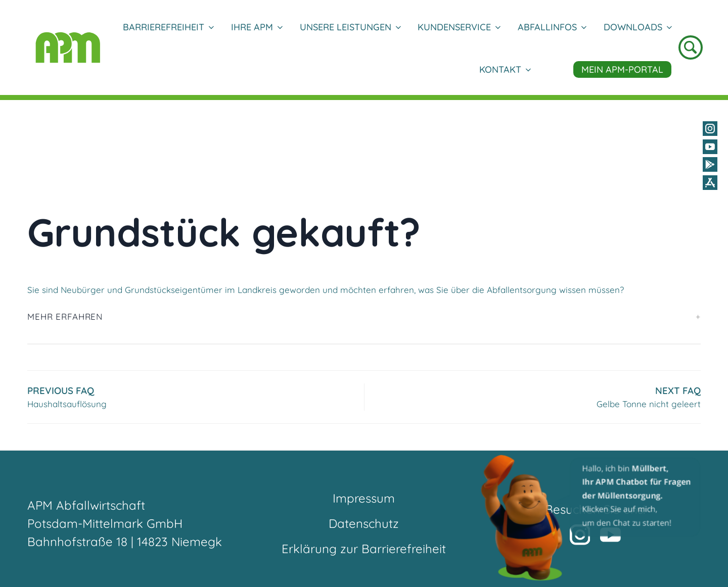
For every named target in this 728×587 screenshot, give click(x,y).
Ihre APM (257, 27)
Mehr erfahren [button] (65, 316)
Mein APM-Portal (622, 69)
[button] (591, 517)
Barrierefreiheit (168, 27)
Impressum (364, 498)
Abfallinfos (552, 27)
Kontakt (505, 69)
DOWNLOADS (638, 27)
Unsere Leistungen (350, 27)
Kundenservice (459, 27)
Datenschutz (364, 523)
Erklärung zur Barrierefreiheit (364, 549)
